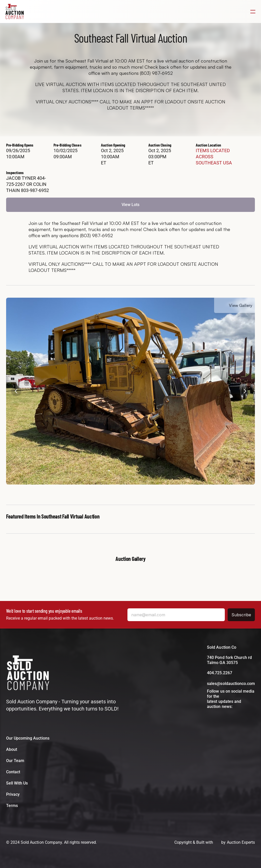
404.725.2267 (219, 673)
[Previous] (16, 391)
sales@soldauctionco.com (231, 684)
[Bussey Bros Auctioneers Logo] (28, 673)
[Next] (245, 391)
